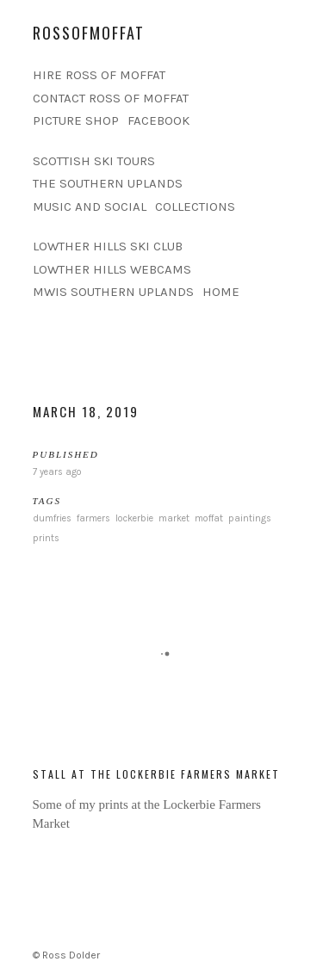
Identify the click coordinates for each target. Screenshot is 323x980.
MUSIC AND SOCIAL (90, 206)
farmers (93, 518)
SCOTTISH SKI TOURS (94, 161)
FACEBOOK (158, 120)
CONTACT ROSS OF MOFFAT (111, 98)
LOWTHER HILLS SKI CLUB (108, 246)
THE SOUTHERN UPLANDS (108, 183)
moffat (209, 518)
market (174, 518)
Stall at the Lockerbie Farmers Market (156, 774)
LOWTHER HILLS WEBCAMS (112, 269)
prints (46, 538)
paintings (250, 518)
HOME (221, 292)
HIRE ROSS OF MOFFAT (99, 75)
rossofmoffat (89, 33)
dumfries (52, 518)
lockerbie (134, 518)
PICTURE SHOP (76, 120)
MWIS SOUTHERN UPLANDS (113, 292)
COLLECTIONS (195, 206)
